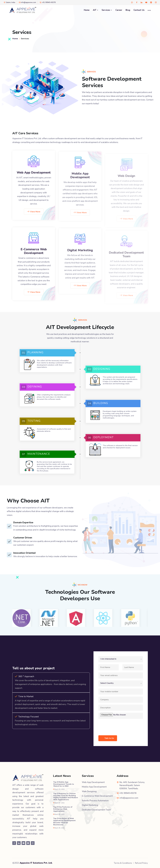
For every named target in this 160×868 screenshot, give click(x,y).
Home (87, 10)
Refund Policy (141, 863)
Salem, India (9, 2)
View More (34, 216)
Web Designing (89, 791)
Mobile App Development (94, 787)
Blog (128, 10)
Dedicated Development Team (96, 810)
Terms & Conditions (123, 863)
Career (119, 10)
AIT (96, 10)
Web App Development (34, 177)
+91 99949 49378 (48, 2)
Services (107, 10)
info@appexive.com (27, 2)
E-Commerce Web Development (34, 256)
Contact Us (139, 10)
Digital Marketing (90, 805)
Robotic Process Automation (95, 801)
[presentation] (117, 726)
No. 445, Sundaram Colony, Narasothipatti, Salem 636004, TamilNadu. (132, 785)
